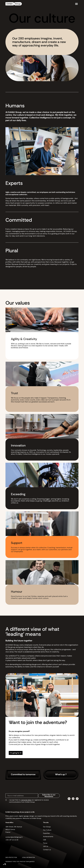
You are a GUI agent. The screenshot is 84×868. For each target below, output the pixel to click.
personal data (26, 800)
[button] (76, 4)
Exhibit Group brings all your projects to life (20, 812)
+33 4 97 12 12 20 (12, 840)
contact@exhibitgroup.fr (14, 837)
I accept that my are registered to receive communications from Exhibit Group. (29, 801)
